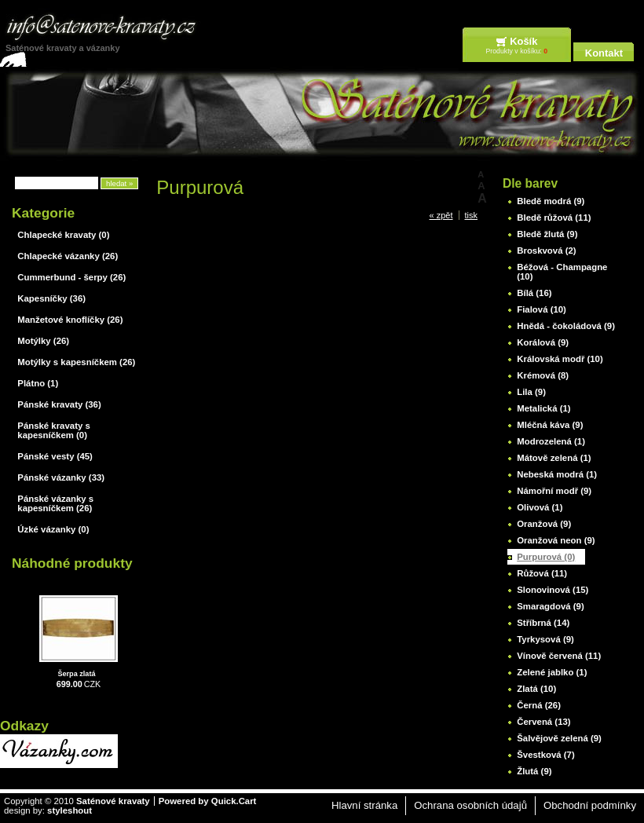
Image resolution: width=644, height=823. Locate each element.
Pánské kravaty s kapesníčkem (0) (53, 430)
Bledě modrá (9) (551, 201)
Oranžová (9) (544, 524)
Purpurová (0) (546, 557)
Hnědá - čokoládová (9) (566, 326)
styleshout (70, 810)
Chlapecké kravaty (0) (63, 235)
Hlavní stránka (364, 805)
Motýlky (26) (43, 341)
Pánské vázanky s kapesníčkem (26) (55, 503)
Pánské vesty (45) (55, 456)
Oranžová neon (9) (556, 540)
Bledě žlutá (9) (547, 234)
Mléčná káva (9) (550, 425)
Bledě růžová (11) (554, 218)
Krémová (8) (543, 375)
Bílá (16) (534, 293)
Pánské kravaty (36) (59, 404)
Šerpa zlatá (76, 674)
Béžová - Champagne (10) (562, 272)
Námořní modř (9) (554, 491)
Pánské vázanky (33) (61, 477)
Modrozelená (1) (551, 441)
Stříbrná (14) (543, 623)
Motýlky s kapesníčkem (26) (76, 362)
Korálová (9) (543, 342)
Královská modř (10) (560, 359)
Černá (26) (539, 705)
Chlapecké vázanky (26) (68, 256)
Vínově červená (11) (559, 656)
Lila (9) (531, 392)
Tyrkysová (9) (545, 639)
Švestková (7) (545, 755)
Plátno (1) (38, 383)
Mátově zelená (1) (554, 458)
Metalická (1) (543, 408)
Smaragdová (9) (550, 606)
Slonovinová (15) (553, 590)
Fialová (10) (542, 309)
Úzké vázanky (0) (53, 529)
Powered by (208, 801)
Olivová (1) (540, 507)
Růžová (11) (542, 573)
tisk (472, 215)
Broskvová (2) (546, 251)
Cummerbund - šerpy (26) (71, 277)
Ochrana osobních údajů (470, 805)
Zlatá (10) (536, 689)
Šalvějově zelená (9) (559, 738)
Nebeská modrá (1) (557, 474)
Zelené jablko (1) (552, 672)
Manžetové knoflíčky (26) (70, 320)
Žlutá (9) (534, 771)
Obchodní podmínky (590, 805)
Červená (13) (543, 722)
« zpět (441, 215)
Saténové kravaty (113, 801)
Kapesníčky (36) (51, 298)
